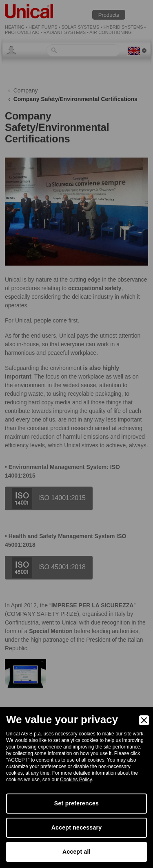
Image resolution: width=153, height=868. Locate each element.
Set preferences (76, 803)
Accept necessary (77, 827)
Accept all (76, 852)
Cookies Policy (76, 780)
